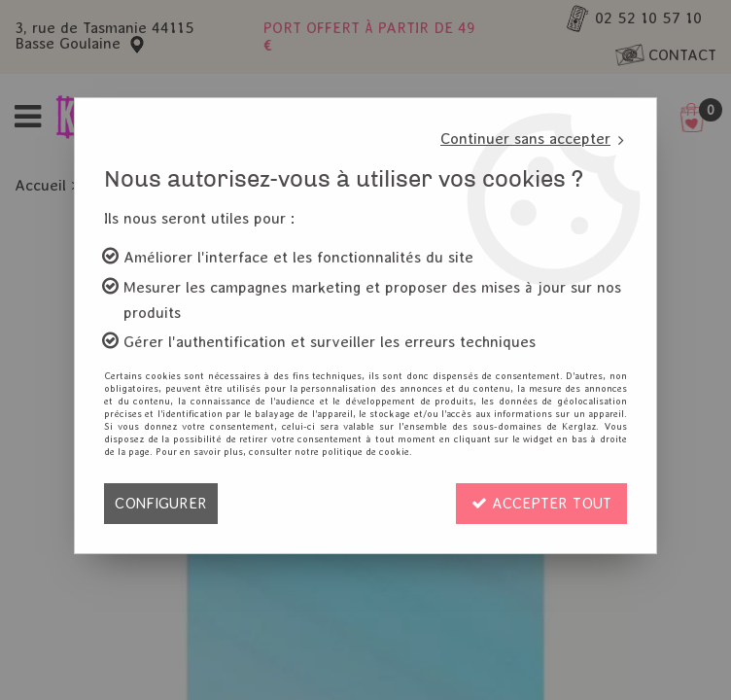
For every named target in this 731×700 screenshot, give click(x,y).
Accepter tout (541, 503)
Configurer (161, 503)
